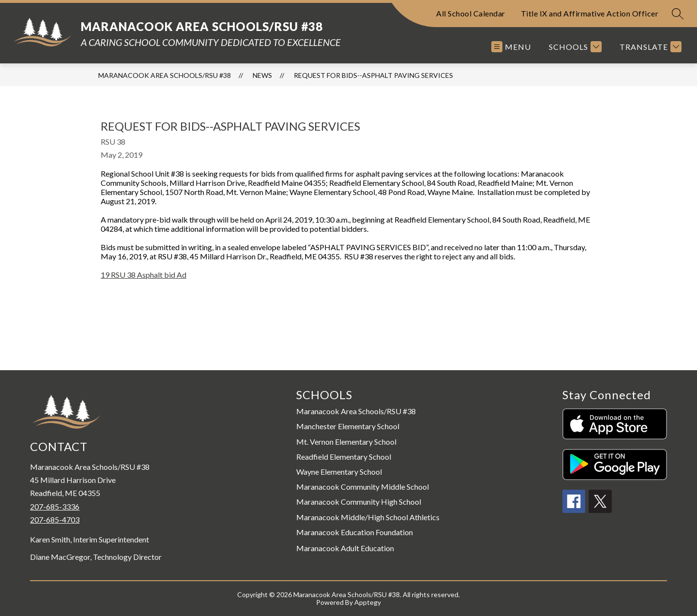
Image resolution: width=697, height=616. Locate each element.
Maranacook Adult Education (345, 548)
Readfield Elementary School (344, 457)
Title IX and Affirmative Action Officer (590, 13)
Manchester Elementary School (348, 426)
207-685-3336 (55, 506)
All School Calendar (471, 13)
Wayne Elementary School (339, 472)
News (262, 75)
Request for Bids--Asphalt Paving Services (373, 75)
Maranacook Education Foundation (355, 532)
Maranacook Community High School (359, 502)
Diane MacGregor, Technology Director (96, 557)
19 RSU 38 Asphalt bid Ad (144, 275)
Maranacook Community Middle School (363, 487)
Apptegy (368, 602)
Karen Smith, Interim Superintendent (90, 540)
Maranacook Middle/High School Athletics (368, 517)
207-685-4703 (55, 519)
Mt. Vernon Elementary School (346, 442)
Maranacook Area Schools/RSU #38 (165, 75)
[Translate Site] (649, 47)
